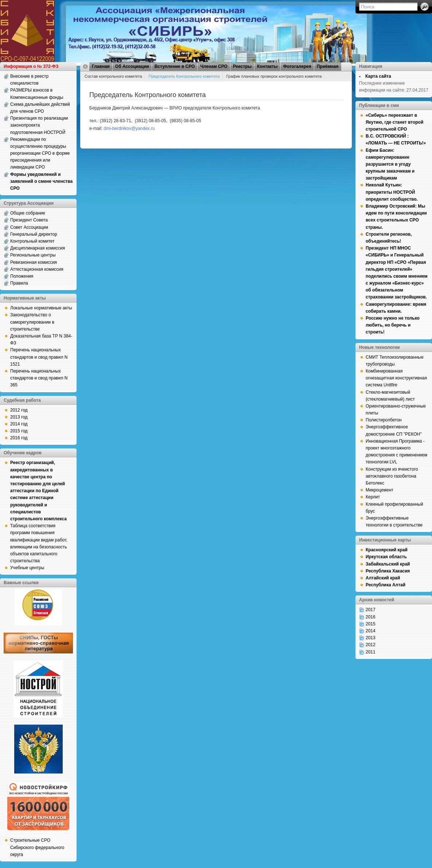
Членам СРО (214, 66)
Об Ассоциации (132, 66)
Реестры (242, 66)
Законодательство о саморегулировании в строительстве (32, 322)
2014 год (19, 424)
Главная (101, 66)
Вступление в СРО (175, 66)
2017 (371, 610)
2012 (371, 645)
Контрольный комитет (32, 241)
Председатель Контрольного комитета (184, 76)
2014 (371, 631)
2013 (371, 638)
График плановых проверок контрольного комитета (274, 76)
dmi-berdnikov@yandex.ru (129, 128)
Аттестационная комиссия (37, 269)
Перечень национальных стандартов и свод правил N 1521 (39, 357)
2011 (371, 652)
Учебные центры (27, 568)
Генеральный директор (34, 234)
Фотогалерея (297, 66)
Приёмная (328, 66)
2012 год (19, 410)
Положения (22, 276)
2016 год (19, 438)
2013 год (19, 417)
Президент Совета (29, 220)
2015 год (19, 431)
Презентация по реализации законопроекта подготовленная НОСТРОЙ (39, 125)
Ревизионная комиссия (34, 262)
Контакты (267, 66)
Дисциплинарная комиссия (38, 248)
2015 (371, 624)
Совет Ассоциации (29, 227)
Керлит (373, 497)
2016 (371, 617)
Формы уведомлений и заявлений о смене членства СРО (41, 181)
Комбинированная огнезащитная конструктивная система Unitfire (396, 378)
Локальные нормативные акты (41, 308)
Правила (19, 283)
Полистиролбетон (384, 420)
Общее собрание (28, 213)
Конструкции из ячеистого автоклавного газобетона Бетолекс (392, 476)
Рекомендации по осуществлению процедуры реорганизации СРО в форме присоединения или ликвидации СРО (40, 153)
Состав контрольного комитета (113, 76)
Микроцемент (380, 490)
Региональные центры (33, 255)
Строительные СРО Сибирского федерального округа (37, 847)
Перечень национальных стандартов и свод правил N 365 (39, 378)
